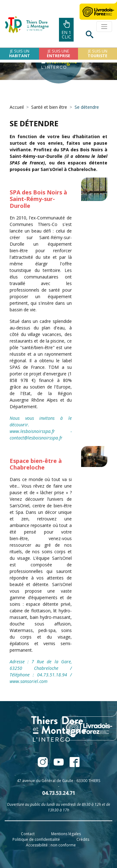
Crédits (83, 839)
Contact (28, 834)
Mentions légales (66, 834)
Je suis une (58, 53)
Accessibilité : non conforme (51, 845)
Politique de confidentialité (36, 839)
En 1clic (66, 30)
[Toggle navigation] (104, 27)
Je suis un (19, 53)
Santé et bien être (49, 107)
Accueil (17, 107)
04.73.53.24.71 (59, 793)
